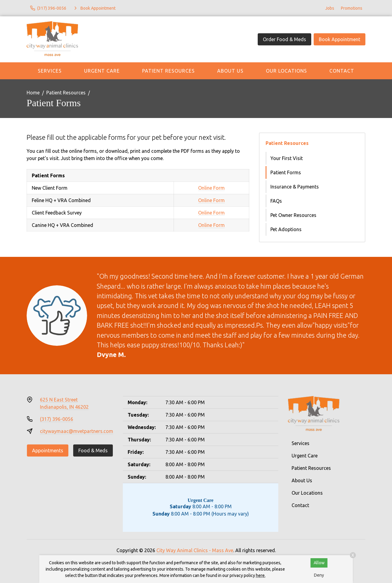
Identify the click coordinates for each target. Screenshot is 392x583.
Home (33, 93)
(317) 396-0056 (57, 419)
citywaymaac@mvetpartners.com (77, 431)
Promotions (352, 8)
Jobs (330, 8)
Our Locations (286, 71)
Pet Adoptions (286, 229)
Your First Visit (287, 158)
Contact (342, 71)
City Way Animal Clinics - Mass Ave (195, 550)
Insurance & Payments (295, 187)
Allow (319, 563)
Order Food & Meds (284, 39)
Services (50, 71)
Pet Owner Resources (293, 215)
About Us (230, 71)
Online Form (211, 188)
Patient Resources (168, 71)
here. (261, 575)
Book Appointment (340, 39)
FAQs (276, 201)
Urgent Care (102, 71)
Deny (319, 575)
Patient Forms (286, 172)
